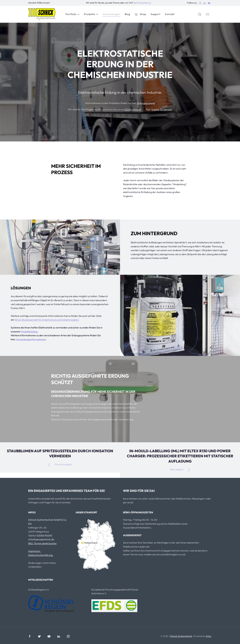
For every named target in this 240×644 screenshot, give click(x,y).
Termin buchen (142, 3)
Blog (127, 14)
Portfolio (72, 14)
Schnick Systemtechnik (181, 636)
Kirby (209, 636)
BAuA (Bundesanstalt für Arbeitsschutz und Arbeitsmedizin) (47, 320)
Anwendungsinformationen (31, 339)
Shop (140, 14)
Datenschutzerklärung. (41, 555)
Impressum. (35, 551)
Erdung (155, 109)
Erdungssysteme (146, 103)
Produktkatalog (29, 332)
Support (156, 14)
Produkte (91, 14)
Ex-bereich (166, 109)
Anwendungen (111, 14)
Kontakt (170, 14)
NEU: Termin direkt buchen (42, 543)
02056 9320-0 (133, 109)
